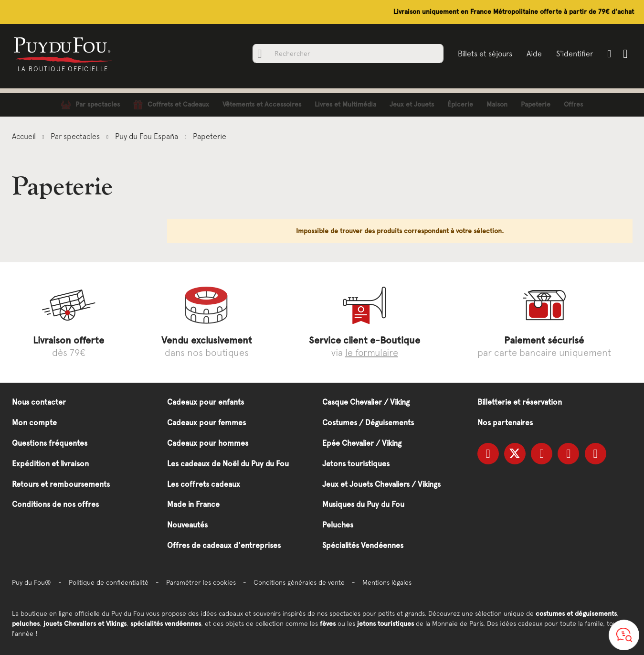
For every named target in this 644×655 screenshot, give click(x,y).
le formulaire (372, 352)
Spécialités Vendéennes (363, 545)
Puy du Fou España (148, 136)
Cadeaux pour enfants (206, 402)
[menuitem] (90, 105)
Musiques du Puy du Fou (363, 504)
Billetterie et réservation (520, 402)
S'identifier (575, 54)
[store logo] (63, 49)
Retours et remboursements (61, 484)
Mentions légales (387, 582)
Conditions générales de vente (299, 582)
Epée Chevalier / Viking (362, 443)
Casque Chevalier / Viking (366, 402)
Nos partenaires (505, 423)
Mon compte (34, 423)
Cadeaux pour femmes (206, 423)
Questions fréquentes (50, 443)
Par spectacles (76, 136)
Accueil (25, 136)
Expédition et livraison (50, 464)
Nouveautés (187, 525)
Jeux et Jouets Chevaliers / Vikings (381, 484)
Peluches (338, 525)
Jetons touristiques (356, 464)
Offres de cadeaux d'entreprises (224, 545)
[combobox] (348, 54)
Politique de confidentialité (109, 582)
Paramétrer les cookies (201, 582)
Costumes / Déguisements (368, 423)
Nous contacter (39, 402)
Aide (534, 54)
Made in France (193, 504)
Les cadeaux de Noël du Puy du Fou (228, 464)
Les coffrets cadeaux (204, 484)
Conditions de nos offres (55, 504)
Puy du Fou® (32, 582)
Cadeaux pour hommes (208, 443)
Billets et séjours (485, 54)
